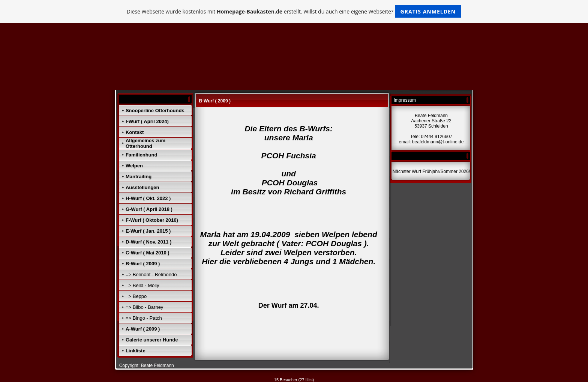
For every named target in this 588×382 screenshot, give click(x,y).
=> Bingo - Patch (144, 318)
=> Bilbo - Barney (144, 307)
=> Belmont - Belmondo (151, 274)
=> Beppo (136, 296)
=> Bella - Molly (142, 285)
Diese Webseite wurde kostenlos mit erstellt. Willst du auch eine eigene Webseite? (294, 11)
